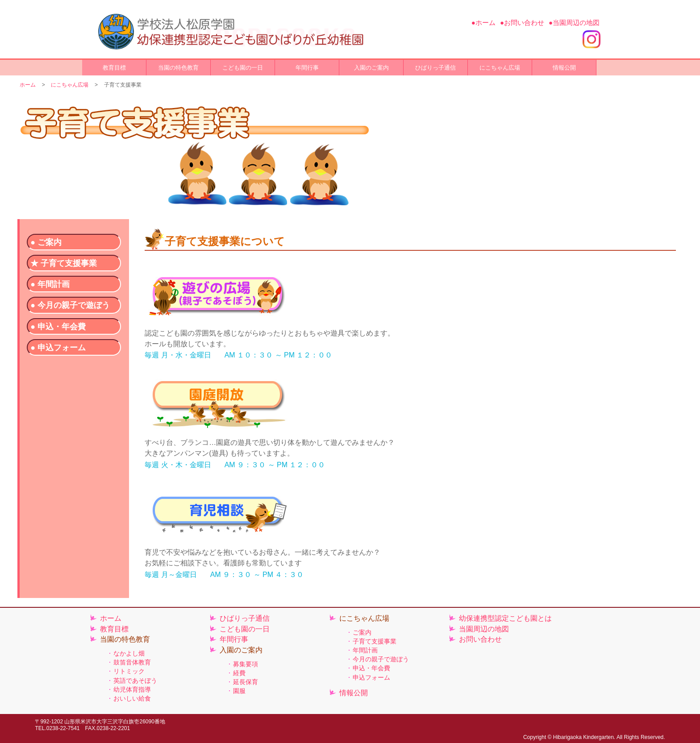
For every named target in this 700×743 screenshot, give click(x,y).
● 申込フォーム (58, 348)
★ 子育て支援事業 (64, 263)
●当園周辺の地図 (574, 23)
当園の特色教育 (178, 68)
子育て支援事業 (375, 641)
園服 (239, 691)
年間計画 (365, 650)
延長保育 (246, 682)
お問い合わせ (480, 639)
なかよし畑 (129, 653)
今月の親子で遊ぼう (381, 659)
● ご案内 (46, 242)
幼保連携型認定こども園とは (505, 618)
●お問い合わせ (522, 23)
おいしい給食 (132, 698)
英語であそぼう (135, 681)
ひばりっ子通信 (435, 68)
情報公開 (564, 68)
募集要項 (246, 664)
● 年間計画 (50, 284)
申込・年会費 (371, 668)
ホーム (28, 85)
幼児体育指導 (132, 689)
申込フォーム (371, 677)
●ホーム (483, 23)
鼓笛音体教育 (132, 662)
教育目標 (114, 68)
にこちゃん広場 (500, 68)
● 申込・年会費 (58, 327)
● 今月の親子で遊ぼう (70, 305)
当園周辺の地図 (484, 629)
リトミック (129, 671)
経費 (239, 673)
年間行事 (307, 68)
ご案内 (362, 632)
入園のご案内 (371, 68)
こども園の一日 (243, 68)
